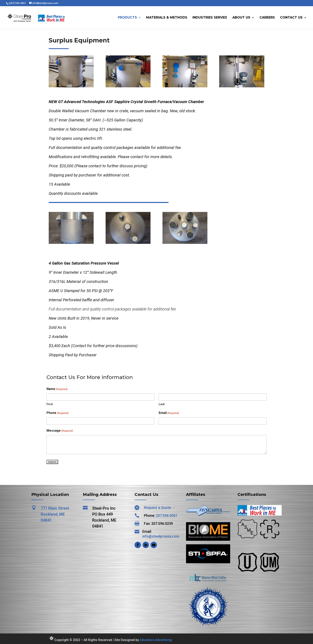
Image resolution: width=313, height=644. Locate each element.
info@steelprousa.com (161, 536)
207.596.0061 (167, 515)
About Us (241, 18)
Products (127, 18)
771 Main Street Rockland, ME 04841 (55, 514)
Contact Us (291, 18)
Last (162, 404)
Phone (57, 413)
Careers (267, 18)
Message (60, 431)
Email (169, 413)
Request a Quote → (160, 508)
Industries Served (210, 18)
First (50, 404)
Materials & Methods (167, 18)
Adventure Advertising (156, 640)
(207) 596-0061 (17, 3)
